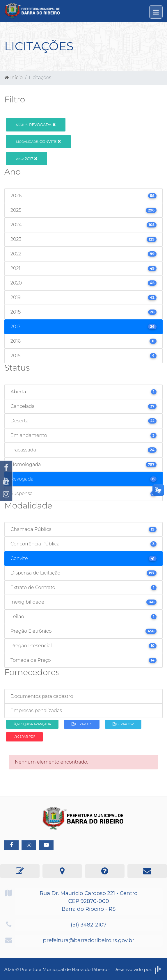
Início (14, 78)
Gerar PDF (24, 737)
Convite (38, 141)
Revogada (36, 124)
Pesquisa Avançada (32, 724)
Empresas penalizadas (36, 710)
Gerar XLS (82, 724)
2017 (27, 159)
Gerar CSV (123, 724)
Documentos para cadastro (42, 696)
